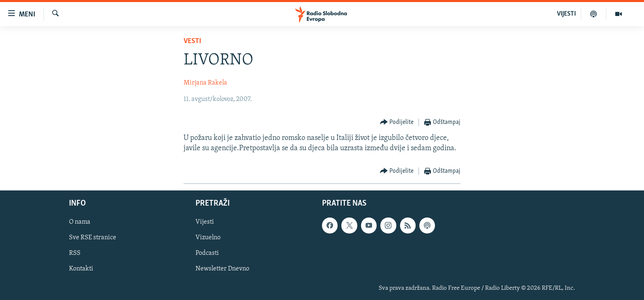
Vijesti (205, 222)
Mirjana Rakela (205, 83)
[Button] (397, 123)
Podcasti (207, 254)
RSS (75, 254)
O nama (80, 222)
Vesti (192, 41)
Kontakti (81, 269)
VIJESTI (566, 14)
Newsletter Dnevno (222, 269)
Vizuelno (208, 238)
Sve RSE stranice (93, 238)
